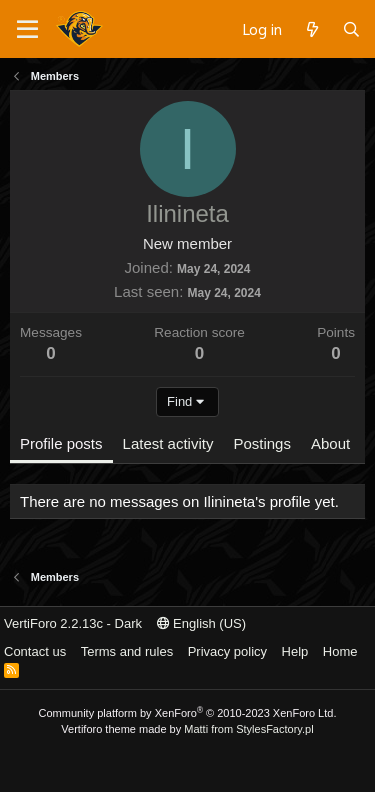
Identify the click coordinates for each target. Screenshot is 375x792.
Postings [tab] (262, 443)
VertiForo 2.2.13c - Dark (73, 623)
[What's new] (311, 29)
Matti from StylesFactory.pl (248, 729)
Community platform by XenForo (188, 713)
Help (295, 651)
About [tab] (330, 443)
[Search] (351, 29)
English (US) (202, 623)
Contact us (35, 651)
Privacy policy (227, 651)
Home (340, 651)
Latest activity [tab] (168, 443)
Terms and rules (127, 651)
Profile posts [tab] (61, 443)
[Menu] (27, 30)
